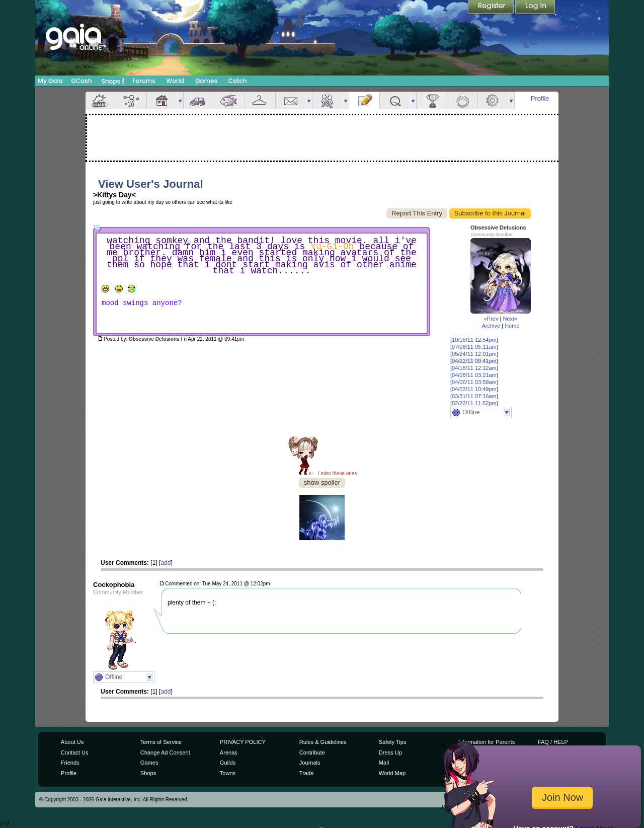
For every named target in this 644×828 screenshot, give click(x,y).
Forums (144, 81)
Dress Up (390, 752)
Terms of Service (161, 742)
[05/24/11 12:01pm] (474, 354)
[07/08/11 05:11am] (474, 347)
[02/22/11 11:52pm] (474, 403)
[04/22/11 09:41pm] (474, 361)
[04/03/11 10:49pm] (474, 389)
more (180, 100)
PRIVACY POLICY (243, 742)
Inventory (260, 100)
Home (512, 326)
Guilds (228, 763)
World (175, 81)
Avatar (131, 100)
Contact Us (75, 752)
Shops (113, 81)
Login (535, 8)
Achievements (432, 100)
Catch (238, 81)
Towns (228, 773)
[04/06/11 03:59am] (474, 382)
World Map (392, 773)
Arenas (229, 752)
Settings (493, 100)
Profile (540, 98)
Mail (291, 100)
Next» (510, 319)
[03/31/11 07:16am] (474, 396)
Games (206, 81)
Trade (306, 773)
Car (199, 100)
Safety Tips (393, 742)
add (166, 563)
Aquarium (229, 100)
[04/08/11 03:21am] (474, 375)
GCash (82, 81)
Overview (101, 100)
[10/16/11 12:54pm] (474, 340)
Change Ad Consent (165, 752)
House (162, 100)
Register (492, 8)
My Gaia (50, 81)
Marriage (462, 100)
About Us (72, 742)
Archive (491, 326)
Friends (328, 100)
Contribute (312, 752)
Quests (395, 100)
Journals (310, 763)
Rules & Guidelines (323, 742)
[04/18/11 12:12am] (474, 368)
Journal (364, 100)
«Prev (491, 319)
